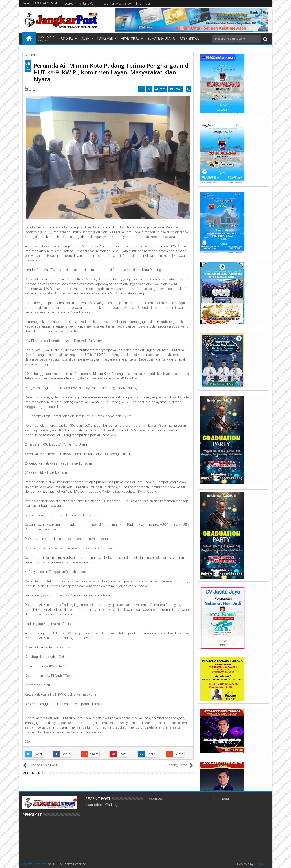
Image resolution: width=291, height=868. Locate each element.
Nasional (66, 39)
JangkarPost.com (35, 864)
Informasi (143, 4)
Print (161, 89)
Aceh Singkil (189, 39)
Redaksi (68, 4)
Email (177, 89)
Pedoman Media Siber (117, 4)
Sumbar (44, 39)
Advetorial (130, 39)
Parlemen (105, 39)
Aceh (85, 39)
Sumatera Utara (161, 39)
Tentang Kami (88, 4)
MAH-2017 (261, 864)
